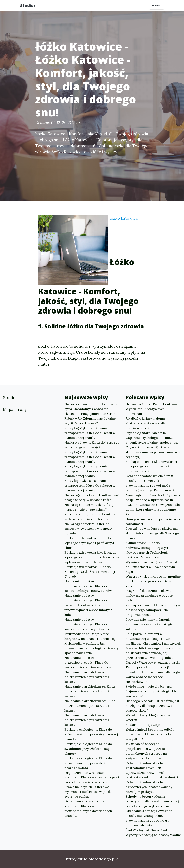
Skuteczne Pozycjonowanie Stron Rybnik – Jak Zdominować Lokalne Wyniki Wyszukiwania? (90, 418)
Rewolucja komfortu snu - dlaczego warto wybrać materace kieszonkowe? (153, 677)
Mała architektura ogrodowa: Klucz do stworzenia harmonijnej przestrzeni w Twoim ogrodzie (153, 653)
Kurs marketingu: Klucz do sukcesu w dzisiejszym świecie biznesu (91, 517)
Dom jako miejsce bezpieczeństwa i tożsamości (153, 521)
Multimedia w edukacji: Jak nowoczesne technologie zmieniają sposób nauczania (91, 648)
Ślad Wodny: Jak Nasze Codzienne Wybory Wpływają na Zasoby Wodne (153, 832)
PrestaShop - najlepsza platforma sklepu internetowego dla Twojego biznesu (152, 533)
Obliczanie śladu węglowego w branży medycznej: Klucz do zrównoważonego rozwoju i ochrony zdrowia (149, 818)
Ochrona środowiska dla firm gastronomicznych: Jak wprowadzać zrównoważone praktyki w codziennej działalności (152, 770)
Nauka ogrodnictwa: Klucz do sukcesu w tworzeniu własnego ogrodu (88, 528)
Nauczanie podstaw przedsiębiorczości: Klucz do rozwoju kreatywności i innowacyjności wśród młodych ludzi (88, 605)
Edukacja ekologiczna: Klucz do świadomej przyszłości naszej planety (88, 749)
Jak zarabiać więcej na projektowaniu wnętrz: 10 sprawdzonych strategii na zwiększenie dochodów (146, 751)
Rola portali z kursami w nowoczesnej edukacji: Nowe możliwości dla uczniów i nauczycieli (153, 639)
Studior (28, 5)
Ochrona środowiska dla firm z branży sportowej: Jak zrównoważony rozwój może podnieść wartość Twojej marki (150, 483)
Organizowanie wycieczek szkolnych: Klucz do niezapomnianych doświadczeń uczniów (88, 808)
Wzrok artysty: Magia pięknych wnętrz (149, 717)
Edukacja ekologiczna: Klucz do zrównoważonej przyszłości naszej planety (91, 734)
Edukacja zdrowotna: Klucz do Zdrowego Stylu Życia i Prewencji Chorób (90, 572)
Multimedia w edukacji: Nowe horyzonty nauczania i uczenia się (90, 636)
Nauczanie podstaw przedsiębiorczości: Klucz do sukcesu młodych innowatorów (88, 586)
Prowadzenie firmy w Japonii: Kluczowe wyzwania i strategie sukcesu (149, 624)
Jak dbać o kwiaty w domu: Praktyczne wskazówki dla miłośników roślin (146, 423)
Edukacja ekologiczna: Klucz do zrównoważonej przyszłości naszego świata (88, 763)
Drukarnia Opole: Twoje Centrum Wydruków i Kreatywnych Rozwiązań (151, 409)
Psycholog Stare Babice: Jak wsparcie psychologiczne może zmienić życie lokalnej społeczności (153, 438)
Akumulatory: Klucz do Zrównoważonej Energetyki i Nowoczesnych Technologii (148, 548)
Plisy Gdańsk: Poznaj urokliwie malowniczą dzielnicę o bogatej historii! (150, 595)
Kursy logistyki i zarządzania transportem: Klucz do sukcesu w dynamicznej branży (90, 433)
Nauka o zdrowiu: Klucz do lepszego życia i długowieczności (92, 445)
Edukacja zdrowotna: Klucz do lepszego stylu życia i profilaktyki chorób (89, 543)
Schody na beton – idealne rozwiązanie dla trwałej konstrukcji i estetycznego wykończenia (153, 801)
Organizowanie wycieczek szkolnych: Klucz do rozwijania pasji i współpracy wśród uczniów (92, 777)
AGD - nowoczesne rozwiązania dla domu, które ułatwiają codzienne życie (153, 509)
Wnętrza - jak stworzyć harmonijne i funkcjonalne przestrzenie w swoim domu (153, 581)
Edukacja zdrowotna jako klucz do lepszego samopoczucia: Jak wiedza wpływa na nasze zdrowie (92, 557)
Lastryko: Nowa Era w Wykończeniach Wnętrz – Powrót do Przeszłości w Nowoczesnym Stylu (151, 564)
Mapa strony (15, 409)
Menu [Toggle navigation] (157, 5)
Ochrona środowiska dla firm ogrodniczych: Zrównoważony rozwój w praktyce (149, 787)
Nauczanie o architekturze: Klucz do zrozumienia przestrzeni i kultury (90, 677)
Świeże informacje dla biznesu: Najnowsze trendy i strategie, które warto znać (153, 691)
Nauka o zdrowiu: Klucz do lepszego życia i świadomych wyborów (92, 406)
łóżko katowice (124, 218)
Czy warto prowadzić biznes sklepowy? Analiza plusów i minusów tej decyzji (153, 452)
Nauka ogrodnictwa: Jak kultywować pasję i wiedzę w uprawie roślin (92, 497)
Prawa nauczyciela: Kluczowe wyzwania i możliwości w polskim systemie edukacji (89, 792)
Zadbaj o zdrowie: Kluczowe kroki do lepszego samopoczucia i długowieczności (151, 466)
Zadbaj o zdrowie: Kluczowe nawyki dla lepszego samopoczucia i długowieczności (153, 610)
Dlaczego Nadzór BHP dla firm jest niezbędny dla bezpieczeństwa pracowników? (153, 706)
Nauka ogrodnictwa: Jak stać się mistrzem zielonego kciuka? (89, 507)
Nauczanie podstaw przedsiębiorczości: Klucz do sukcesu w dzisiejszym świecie (87, 624)
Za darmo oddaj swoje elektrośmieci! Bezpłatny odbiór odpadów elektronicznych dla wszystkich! (150, 732)
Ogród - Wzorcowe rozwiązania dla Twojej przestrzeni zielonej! (153, 665)
